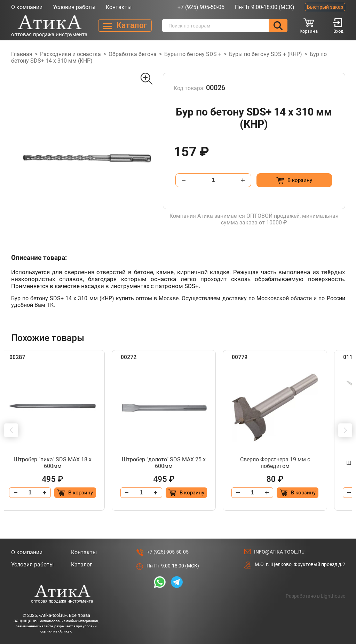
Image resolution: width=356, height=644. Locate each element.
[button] (11, 430)
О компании (27, 7)
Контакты (119, 7)
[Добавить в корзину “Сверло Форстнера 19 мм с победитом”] (315, 493)
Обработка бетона (133, 54)
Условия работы (74, 7)
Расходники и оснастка (70, 54)
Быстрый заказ (325, 7)
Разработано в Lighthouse (315, 596)
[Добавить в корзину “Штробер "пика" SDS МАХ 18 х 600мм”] (88, 493)
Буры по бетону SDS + (193, 54)
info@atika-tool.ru (279, 552)
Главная (22, 54)
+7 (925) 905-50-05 (201, 7)
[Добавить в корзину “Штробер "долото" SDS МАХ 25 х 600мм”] (201, 493)
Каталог (82, 565)
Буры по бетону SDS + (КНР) (266, 54)
